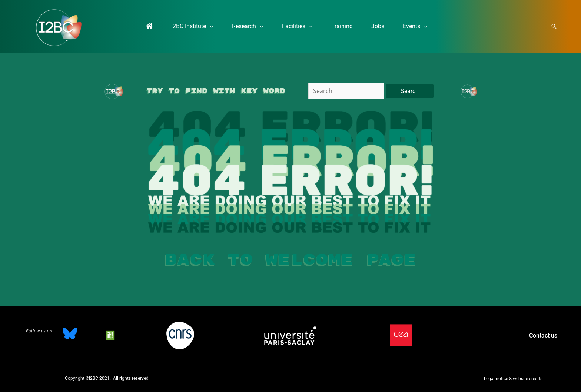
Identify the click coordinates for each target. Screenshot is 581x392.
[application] (199, 26)
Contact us (543, 335)
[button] (554, 26)
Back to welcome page (290, 260)
